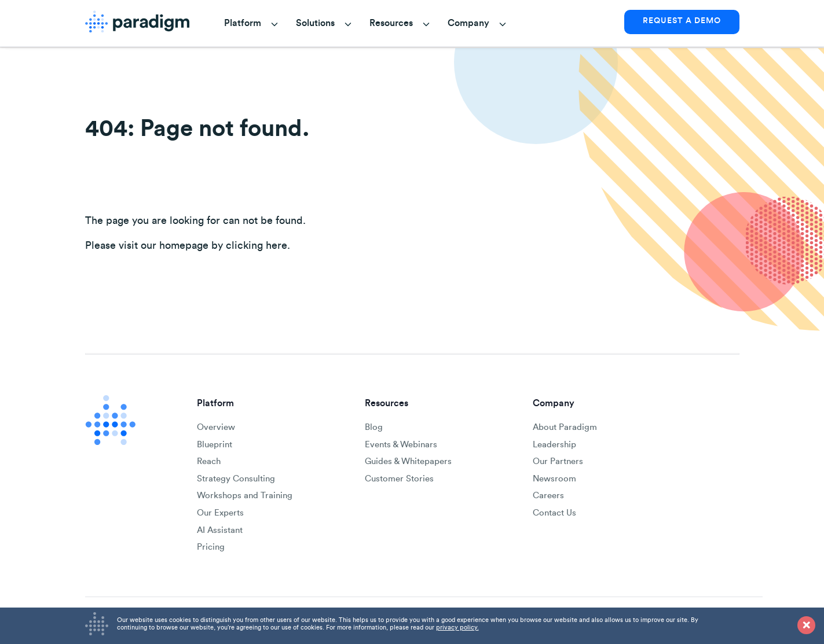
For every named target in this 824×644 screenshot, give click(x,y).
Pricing (211, 547)
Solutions (315, 23)
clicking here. (258, 246)
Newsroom (554, 479)
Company (468, 23)
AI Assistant (220, 530)
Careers (548, 496)
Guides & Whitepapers (408, 461)
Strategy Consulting (236, 479)
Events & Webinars (401, 445)
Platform (243, 23)
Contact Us (554, 513)
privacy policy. (457, 628)
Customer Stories (399, 479)
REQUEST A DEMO (682, 21)
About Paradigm (565, 427)
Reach (209, 461)
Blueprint (215, 445)
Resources (391, 23)
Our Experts (220, 513)
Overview (216, 427)
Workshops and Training (245, 496)
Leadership (554, 445)
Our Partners (558, 461)
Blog (374, 427)
